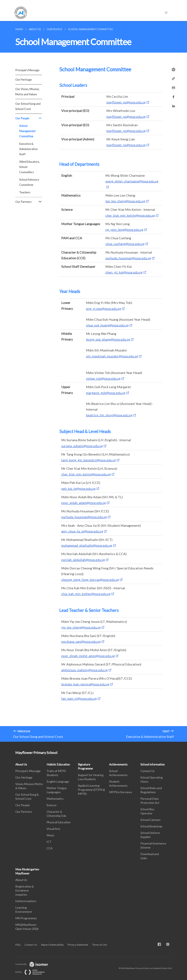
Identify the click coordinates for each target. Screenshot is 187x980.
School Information (153, 764)
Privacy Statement (78, 945)
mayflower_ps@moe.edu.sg (126, 102)
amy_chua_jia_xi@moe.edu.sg (82, 531)
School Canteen (150, 820)
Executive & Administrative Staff (28, 149)
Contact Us (147, 771)
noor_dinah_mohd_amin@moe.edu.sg (88, 656)
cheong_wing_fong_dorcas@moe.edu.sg (90, 579)
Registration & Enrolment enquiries (25, 890)
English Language (58, 781)
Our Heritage (24, 80)
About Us (21, 764)
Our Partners (29, 202)
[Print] (173, 70)
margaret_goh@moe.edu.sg (106, 393)
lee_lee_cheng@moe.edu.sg (125, 201)
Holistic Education (58, 764)
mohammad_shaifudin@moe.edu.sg (87, 545)
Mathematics (55, 799)
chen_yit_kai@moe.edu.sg (124, 272)
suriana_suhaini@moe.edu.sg (82, 446)
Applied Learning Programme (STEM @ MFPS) (91, 790)
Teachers (25, 192)
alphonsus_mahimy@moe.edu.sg (84, 670)
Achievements (118, 764)
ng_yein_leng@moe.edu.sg (124, 229)
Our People (29, 118)
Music (50, 835)
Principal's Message (27, 70)
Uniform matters (26, 901)
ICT (49, 842)
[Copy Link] (173, 79)
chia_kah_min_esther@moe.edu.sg (86, 594)
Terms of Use (99, 945)
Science (52, 805)
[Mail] (173, 86)
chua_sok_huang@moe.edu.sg (107, 325)
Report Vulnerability (52, 945)
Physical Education (59, 822)
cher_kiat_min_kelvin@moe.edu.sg (130, 215)
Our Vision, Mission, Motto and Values (27, 92)
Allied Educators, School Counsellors (30, 167)
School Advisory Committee (29, 182)
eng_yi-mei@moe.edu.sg (104, 308)
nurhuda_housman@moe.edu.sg (128, 258)
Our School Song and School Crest (28, 106)
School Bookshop (151, 826)
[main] (93, 381)
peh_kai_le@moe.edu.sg (78, 488)
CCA (50, 848)
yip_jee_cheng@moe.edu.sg (81, 627)
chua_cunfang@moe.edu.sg (125, 244)
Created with (34, 964)
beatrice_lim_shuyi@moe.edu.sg (109, 415)
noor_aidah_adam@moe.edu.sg (84, 503)
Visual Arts (53, 829)
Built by (33, 972)
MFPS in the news (121, 792)
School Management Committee (27, 131)
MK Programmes (26, 918)
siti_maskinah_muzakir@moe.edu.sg (112, 356)
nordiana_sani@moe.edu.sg (81, 641)
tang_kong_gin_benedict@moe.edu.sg (89, 460)
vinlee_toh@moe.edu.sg (103, 378)
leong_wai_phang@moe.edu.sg (108, 339)
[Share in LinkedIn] (173, 104)
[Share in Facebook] (173, 95)
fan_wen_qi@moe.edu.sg (79, 698)
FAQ (18, 945)
